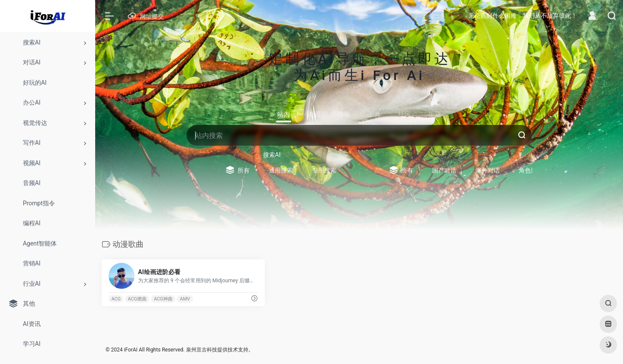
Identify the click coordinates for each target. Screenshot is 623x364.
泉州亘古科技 (202, 350)
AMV (185, 299)
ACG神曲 (163, 299)
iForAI (130, 350)
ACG (116, 299)
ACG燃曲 (137, 299)
